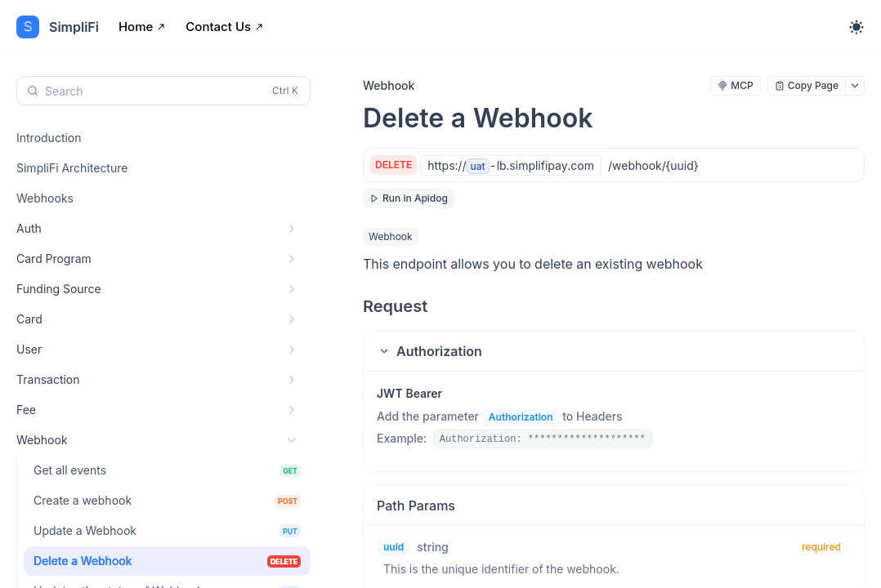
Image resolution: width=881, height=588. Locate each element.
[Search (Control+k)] (163, 91)
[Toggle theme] (856, 27)
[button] (614, 351)
